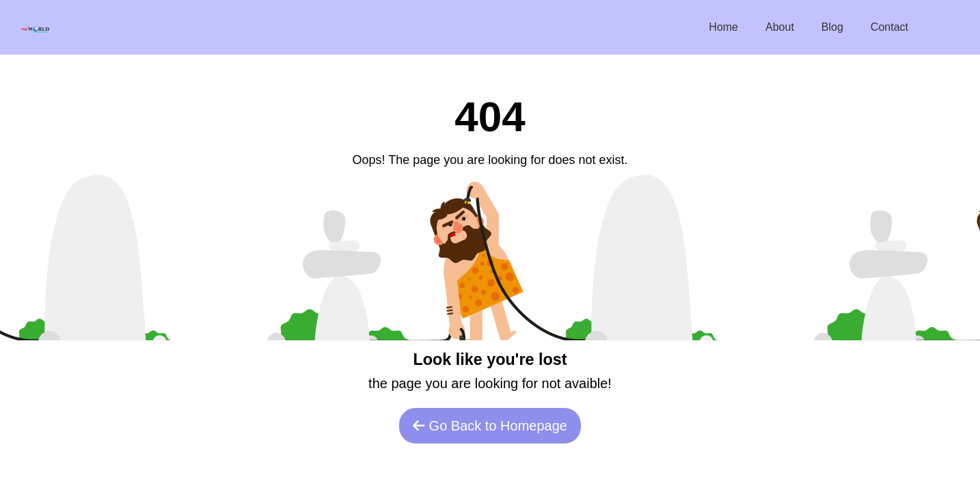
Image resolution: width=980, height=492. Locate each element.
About (780, 27)
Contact (889, 27)
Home (723, 27)
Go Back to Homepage (490, 426)
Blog (832, 27)
